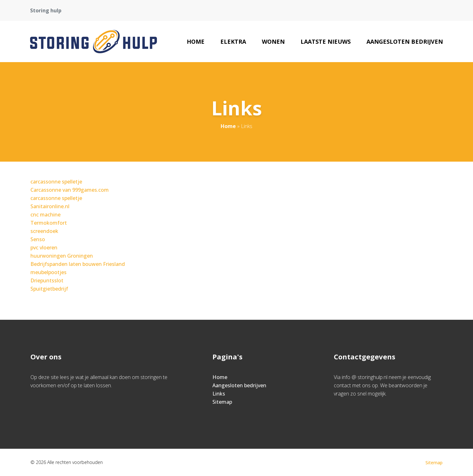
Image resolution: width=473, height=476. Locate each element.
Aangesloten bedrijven (405, 42)
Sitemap (222, 402)
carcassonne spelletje (56, 182)
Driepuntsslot (47, 280)
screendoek (44, 231)
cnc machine (45, 215)
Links (219, 394)
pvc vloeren (44, 248)
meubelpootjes (49, 272)
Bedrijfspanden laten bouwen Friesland (78, 264)
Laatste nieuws (326, 42)
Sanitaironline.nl (50, 206)
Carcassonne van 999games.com (70, 190)
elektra (233, 42)
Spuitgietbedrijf (49, 289)
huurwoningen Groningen (62, 256)
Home (196, 42)
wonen (273, 42)
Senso (38, 239)
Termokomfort (49, 223)
